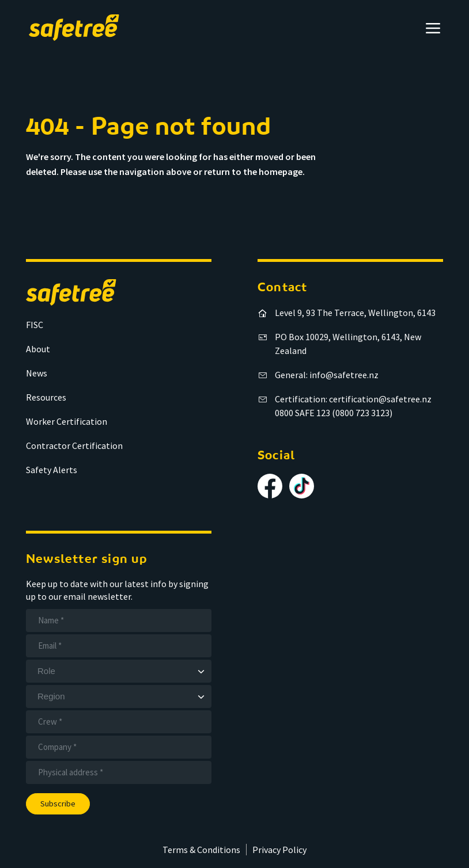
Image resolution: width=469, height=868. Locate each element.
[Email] (119, 646)
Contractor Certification (74, 446)
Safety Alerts (52, 470)
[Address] (119, 772)
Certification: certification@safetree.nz (353, 399)
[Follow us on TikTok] (302, 486)
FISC (35, 325)
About (38, 349)
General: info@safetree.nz (327, 375)
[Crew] (119, 722)
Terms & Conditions (201, 850)
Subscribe (58, 804)
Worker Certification (67, 421)
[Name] (119, 620)
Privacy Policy (279, 850)
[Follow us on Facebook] (270, 486)
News (37, 373)
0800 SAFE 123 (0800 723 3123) (334, 413)
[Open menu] (433, 28)
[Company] (119, 747)
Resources (46, 397)
